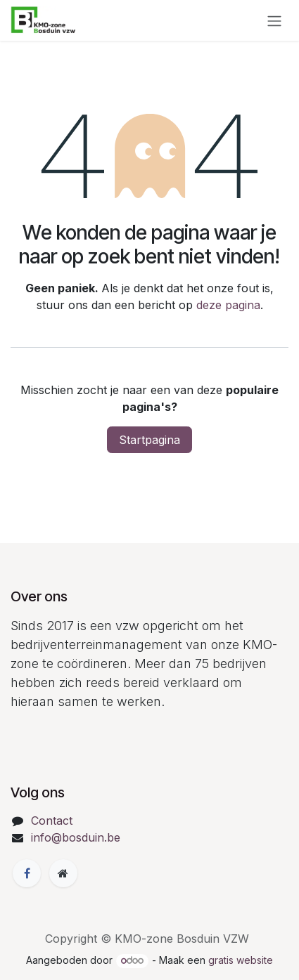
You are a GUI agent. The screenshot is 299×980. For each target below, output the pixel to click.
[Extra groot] (63, 873)
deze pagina (228, 305)
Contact (52, 821)
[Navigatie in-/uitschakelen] (274, 20)
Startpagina (149, 440)
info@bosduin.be (76, 837)
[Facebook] (27, 873)
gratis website (241, 960)
